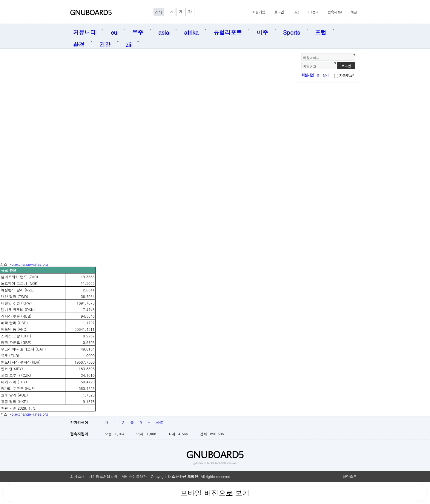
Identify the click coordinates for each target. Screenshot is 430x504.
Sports (292, 31)
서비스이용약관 (134, 476)
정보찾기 (322, 75)
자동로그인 (347, 75)
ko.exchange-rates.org (29, 264)
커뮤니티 (85, 31)
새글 (354, 12)
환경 (79, 43)
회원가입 (258, 12)
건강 (105, 43)
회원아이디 (311, 58)
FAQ (296, 12)
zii (128, 43)
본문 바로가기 (0, 0)
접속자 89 (335, 12)
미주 (262, 31)
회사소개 (77, 476)
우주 (138, 31)
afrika (191, 31)
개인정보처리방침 (103, 476)
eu (114, 31)
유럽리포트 (228, 31)
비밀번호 (310, 66)
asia (164, 31)
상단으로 (350, 476)
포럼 (321, 31)
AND (160, 422)
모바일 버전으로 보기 (215, 493)
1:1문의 (313, 12)
